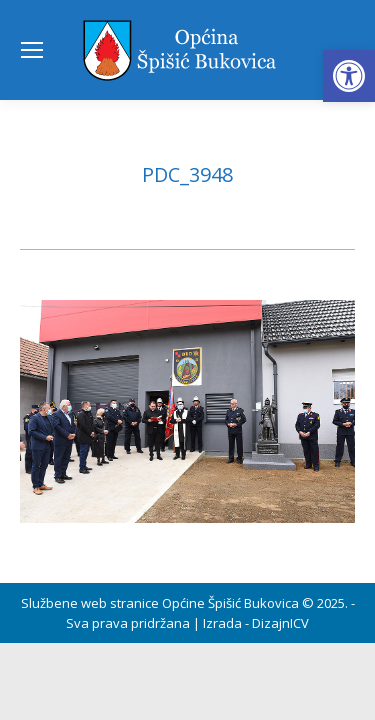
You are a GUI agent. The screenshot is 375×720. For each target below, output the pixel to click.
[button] (349, 76)
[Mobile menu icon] (32, 50)
